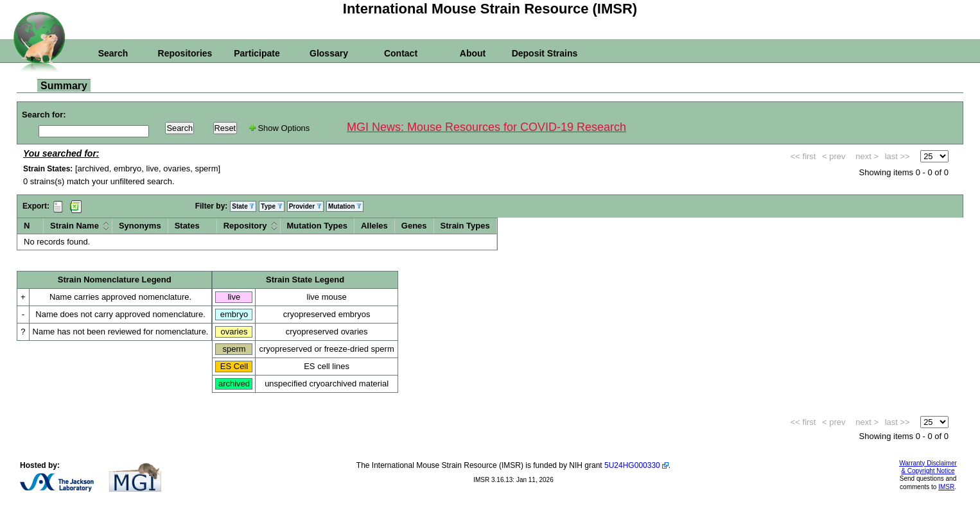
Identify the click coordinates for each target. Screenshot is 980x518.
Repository (245, 226)
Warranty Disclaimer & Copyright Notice (928, 467)
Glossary (329, 53)
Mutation (345, 206)
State (243, 206)
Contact (401, 53)
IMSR (946, 487)
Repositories (185, 53)
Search (113, 53)
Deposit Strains (545, 53)
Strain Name (74, 226)
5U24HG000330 (632, 465)
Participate (257, 53)
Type (271, 206)
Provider (305, 206)
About (473, 53)
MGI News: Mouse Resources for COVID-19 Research (486, 127)
